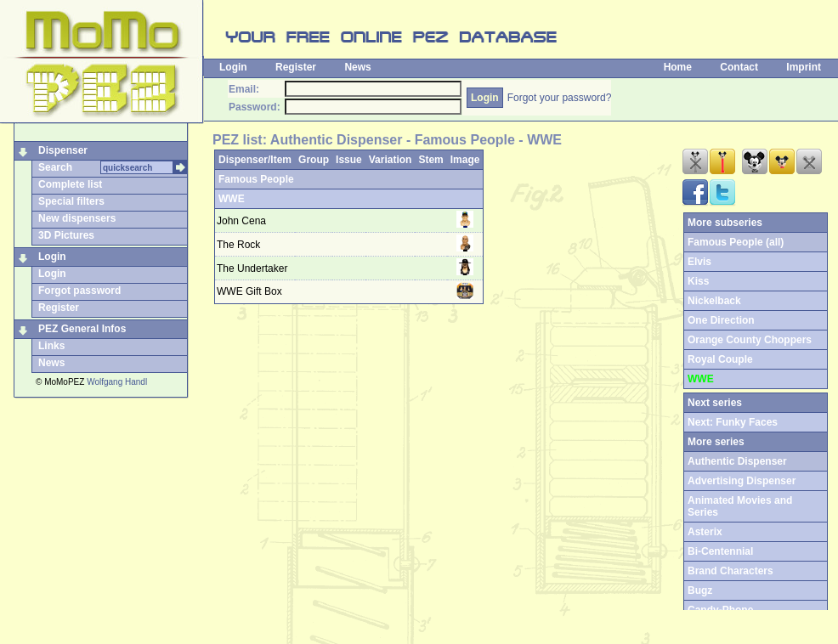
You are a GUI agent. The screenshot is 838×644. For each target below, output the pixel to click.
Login (233, 67)
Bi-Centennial (720, 551)
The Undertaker (252, 268)
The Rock (238, 245)
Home (678, 67)
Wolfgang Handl (117, 382)
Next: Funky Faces (733, 422)
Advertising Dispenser (742, 481)
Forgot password (79, 291)
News (357, 67)
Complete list (70, 184)
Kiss (698, 281)
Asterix (705, 532)
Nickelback (714, 301)
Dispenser (63, 150)
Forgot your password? (560, 98)
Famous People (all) (736, 242)
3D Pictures (66, 235)
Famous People (256, 179)
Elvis (699, 262)
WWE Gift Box (249, 291)
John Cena (241, 221)
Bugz (700, 590)
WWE (232, 199)
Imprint (804, 67)
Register (296, 67)
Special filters (71, 201)
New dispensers (77, 218)
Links (51, 346)
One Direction (721, 320)
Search (55, 167)
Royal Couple (720, 359)
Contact (739, 67)
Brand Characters (730, 571)
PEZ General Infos (82, 329)
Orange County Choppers (750, 340)
